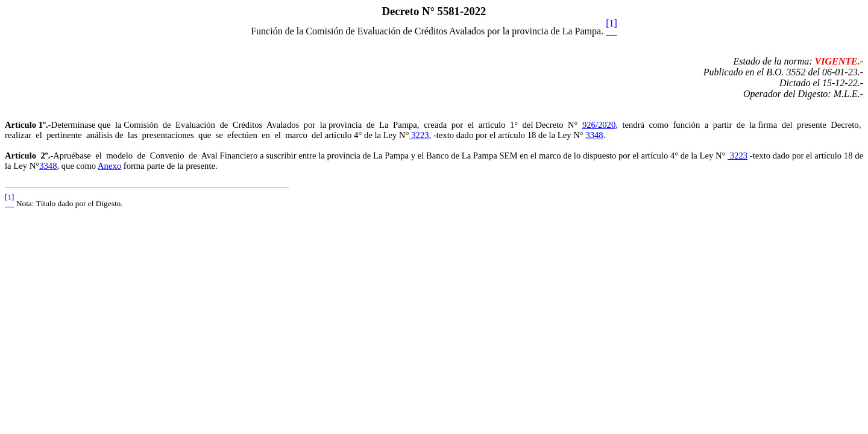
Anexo (109, 166)
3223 (419, 135)
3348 (594, 135)
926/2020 (599, 125)
